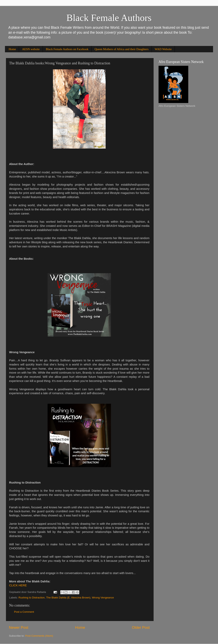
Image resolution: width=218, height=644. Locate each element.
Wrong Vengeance (103, 598)
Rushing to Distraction (32, 598)
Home (12, 49)
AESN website (31, 49)
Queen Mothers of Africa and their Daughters (121, 49)
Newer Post (19, 627)
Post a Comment (24, 612)
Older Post (141, 627)
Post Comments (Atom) (39, 636)
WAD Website (163, 49)
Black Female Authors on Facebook (67, 49)
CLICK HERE (18, 585)
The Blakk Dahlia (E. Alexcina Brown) (68, 598)
